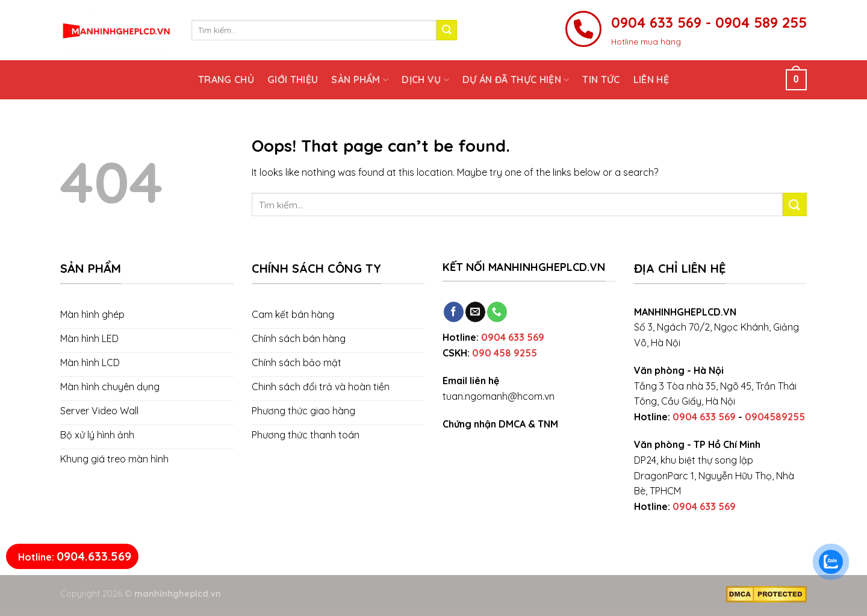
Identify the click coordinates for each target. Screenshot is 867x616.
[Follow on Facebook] (454, 312)
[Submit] (447, 30)
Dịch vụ (425, 79)
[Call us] (497, 312)
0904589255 (775, 417)
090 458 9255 (505, 353)
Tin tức (601, 79)
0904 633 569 (513, 337)
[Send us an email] (475, 312)
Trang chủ (226, 79)
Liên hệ (651, 79)
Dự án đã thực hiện (516, 79)
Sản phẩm (360, 79)
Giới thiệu (293, 79)
